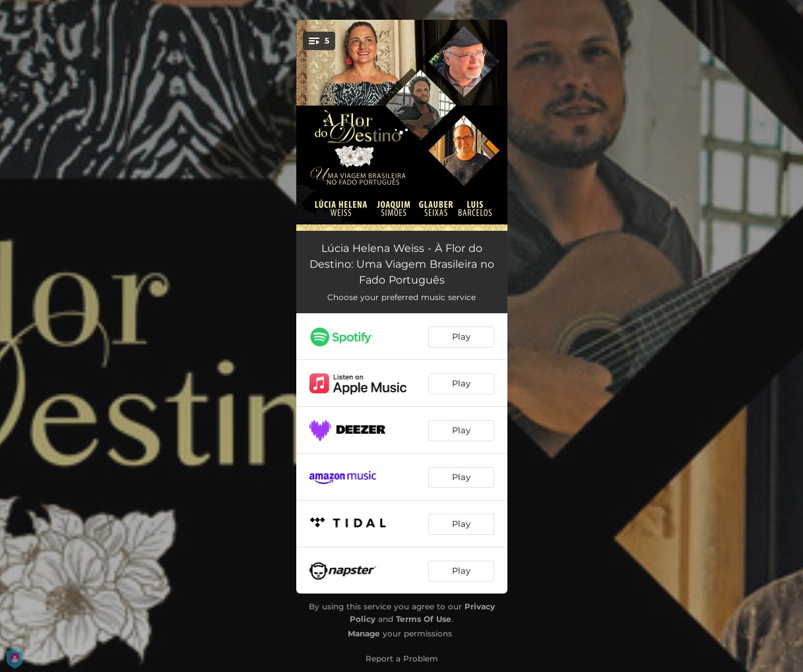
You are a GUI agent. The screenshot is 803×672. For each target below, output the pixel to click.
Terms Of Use (424, 619)
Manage (364, 633)
